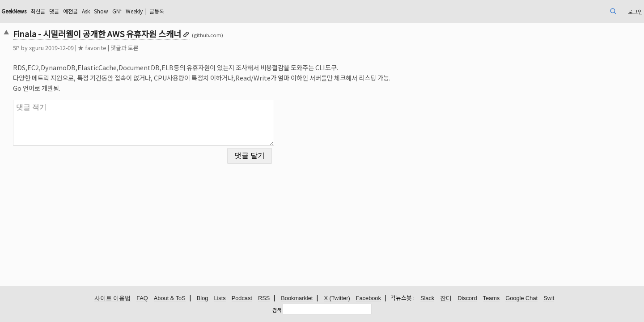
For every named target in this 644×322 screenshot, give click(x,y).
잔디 (446, 299)
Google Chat (521, 299)
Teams (491, 299)
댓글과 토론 (187, 48)
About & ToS (170, 299)
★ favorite (154, 48)
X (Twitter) (337, 299)
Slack (427, 299)
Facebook (369, 299)
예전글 (148, 11)
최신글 (111, 11)
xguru (99, 48)
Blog (203, 299)
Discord (467, 299)
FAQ (142, 299)
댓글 (129, 11)
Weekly (223, 11)
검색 (277, 310)
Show (184, 11)
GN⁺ (202, 11)
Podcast (242, 299)
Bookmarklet (297, 299)
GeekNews (82, 11)
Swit (549, 299)
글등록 (251, 11)
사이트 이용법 (113, 299)
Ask (166, 11)
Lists (220, 299)
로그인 (570, 11)
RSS (264, 299)
